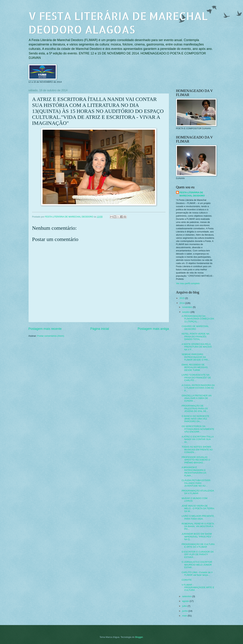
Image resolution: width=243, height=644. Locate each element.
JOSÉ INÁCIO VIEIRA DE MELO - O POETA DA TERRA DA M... (198, 508)
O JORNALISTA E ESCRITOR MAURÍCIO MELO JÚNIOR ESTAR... (197, 565)
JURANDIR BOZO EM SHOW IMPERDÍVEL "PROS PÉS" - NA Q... (197, 537)
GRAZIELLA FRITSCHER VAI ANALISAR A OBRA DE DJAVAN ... (197, 398)
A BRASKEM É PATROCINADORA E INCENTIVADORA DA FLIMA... (194, 471)
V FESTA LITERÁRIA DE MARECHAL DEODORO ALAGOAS (118, 23)
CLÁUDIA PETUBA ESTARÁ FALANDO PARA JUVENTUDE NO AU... (196, 483)
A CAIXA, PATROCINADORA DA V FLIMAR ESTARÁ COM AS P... (198, 388)
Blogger (139, 637)
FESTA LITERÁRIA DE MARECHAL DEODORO (192, 194)
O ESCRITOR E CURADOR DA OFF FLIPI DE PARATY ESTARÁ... (198, 554)
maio (185, 616)
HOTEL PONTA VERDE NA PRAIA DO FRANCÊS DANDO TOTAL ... (195, 336)
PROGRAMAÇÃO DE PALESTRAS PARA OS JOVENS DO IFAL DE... (195, 408)
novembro (188, 307)
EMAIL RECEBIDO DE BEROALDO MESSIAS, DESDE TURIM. (195, 367)
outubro (186, 312)
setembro (187, 596)
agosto (186, 601)
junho (185, 611)
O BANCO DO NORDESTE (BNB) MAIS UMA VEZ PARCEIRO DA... (195, 419)
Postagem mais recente (45, 329)
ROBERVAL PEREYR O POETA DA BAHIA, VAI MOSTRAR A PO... (198, 526)
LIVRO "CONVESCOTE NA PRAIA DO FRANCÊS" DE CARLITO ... (196, 378)
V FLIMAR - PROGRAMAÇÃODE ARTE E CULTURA (198, 587)
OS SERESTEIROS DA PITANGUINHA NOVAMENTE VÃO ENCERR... (198, 429)
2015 (182, 298)
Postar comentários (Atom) (51, 336)
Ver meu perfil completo (188, 283)
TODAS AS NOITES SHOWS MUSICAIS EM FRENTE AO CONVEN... (197, 450)
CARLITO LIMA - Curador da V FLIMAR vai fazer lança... (197, 574)
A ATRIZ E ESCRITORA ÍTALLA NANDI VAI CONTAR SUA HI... (198, 439)
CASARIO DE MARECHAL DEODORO (195, 328)
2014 (182, 303)
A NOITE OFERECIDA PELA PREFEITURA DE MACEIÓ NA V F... (197, 347)
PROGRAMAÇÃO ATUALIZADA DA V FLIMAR (198, 492)
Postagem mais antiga (153, 329)
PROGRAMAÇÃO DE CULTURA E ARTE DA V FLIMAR (198, 546)
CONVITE (187, 580)
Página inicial (100, 329)
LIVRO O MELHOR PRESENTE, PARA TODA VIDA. (198, 517)
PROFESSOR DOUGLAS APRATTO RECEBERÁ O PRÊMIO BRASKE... (196, 460)
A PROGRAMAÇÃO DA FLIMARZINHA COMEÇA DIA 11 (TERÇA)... (198, 319)
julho (185, 606)
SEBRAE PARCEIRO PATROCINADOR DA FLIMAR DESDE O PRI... (196, 357)
